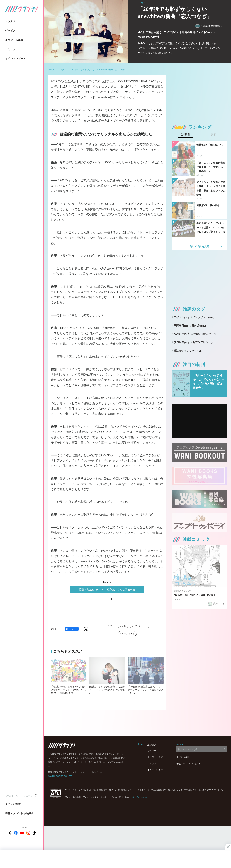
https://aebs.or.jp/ (139, 797)
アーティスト (128, 633)
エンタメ (10, 21)
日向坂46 (199, 326)
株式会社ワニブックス (58, 772)
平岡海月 (181, 326)
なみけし (210, 334)
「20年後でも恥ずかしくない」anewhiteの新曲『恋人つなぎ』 (98, 69)
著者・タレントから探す (19, 813)
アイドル (181, 317)
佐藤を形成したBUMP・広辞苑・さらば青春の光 (107, 590)
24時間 (186, 135)
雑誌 (178, 351)
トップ (51, 69)
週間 (213, 135)
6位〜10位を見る (199, 246)
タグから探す (13, 804)
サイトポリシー (79, 772)
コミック (10, 49)
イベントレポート (15, 59)
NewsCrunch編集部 (208, 26)
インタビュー (140, 626)
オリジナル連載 (14, 40)
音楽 (124, 626)
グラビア (10, 31)
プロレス (181, 342)
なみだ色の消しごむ (187, 334)
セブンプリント (203, 342)
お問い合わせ (96, 772)
